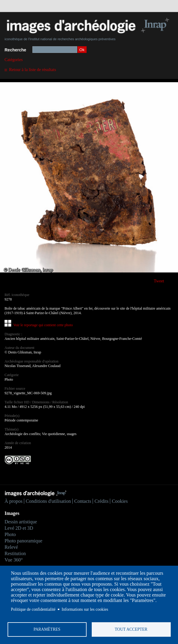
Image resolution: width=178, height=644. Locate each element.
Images (12, 513)
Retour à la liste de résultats (33, 70)
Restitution (15, 553)
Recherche (15, 50)
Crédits (101, 501)
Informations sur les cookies (85, 609)
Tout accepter (131, 629)
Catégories (14, 60)
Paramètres (47, 629)
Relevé (11, 547)
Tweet (159, 281)
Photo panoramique (23, 541)
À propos (13, 501)
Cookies (120, 501)
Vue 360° (14, 560)
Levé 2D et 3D (19, 528)
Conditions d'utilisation (48, 501)
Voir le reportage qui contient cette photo (43, 325)
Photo (10, 534)
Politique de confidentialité (33, 609)
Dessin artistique (21, 522)
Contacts (83, 501)
